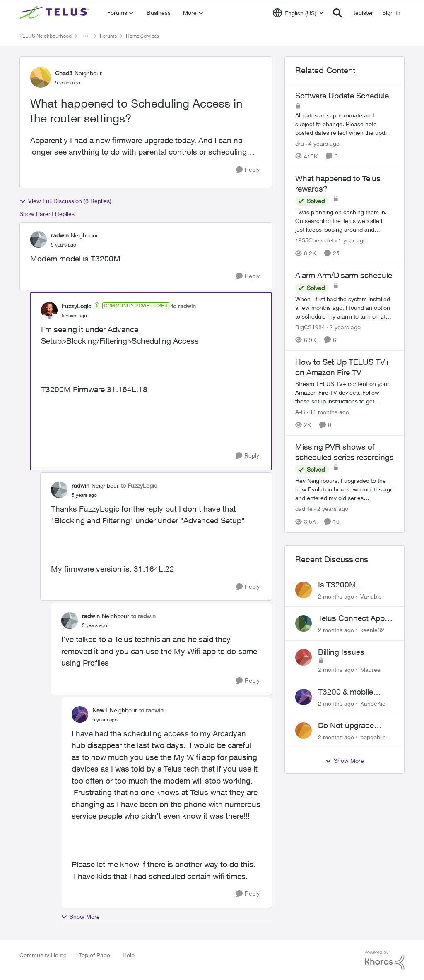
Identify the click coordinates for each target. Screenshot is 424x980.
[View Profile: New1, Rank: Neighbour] (80, 714)
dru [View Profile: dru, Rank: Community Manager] (300, 143)
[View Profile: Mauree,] (304, 657)
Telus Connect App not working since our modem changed (356, 618)
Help (129, 955)
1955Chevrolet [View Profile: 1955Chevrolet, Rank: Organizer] (314, 240)
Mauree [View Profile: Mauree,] (370, 670)
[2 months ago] (336, 596)
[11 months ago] (328, 412)
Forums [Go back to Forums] (108, 36)
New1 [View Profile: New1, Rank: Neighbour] (100, 710)
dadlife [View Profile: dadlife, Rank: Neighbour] (304, 509)
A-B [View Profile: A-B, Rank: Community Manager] (300, 412)
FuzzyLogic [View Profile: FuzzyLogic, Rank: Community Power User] (77, 306)
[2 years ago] (344, 327)
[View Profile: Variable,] (304, 590)
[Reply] (248, 170)
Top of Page (95, 955)
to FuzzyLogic (139, 485)
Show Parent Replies (47, 214)
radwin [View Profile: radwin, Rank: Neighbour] (60, 235)
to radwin (184, 306)
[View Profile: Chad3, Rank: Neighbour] (41, 77)
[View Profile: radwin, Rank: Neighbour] (39, 240)
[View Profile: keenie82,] (304, 623)
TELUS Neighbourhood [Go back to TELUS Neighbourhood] (46, 36)
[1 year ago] (351, 240)
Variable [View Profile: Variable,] (371, 596)
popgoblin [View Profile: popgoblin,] (373, 737)
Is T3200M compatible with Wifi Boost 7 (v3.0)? (353, 585)
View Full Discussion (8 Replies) (65, 201)
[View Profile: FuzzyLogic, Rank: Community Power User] (49, 310)
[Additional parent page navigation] (86, 36)
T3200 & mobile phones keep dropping (346, 692)
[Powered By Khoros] (385, 960)
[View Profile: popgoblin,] (304, 731)
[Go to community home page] (55, 13)
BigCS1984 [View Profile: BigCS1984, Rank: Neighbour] (310, 327)
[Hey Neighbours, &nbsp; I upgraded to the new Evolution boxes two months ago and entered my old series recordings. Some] (344, 490)
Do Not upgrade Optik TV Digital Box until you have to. (353, 726)
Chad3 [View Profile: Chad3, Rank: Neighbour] (64, 73)
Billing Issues (341, 652)
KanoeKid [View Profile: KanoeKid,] (373, 703)
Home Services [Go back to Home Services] (142, 36)
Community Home (43, 955)
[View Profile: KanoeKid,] (304, 697)
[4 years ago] (323, 143)
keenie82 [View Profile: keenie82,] (372, 630)
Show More (80, 917)
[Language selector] (298, 13)
